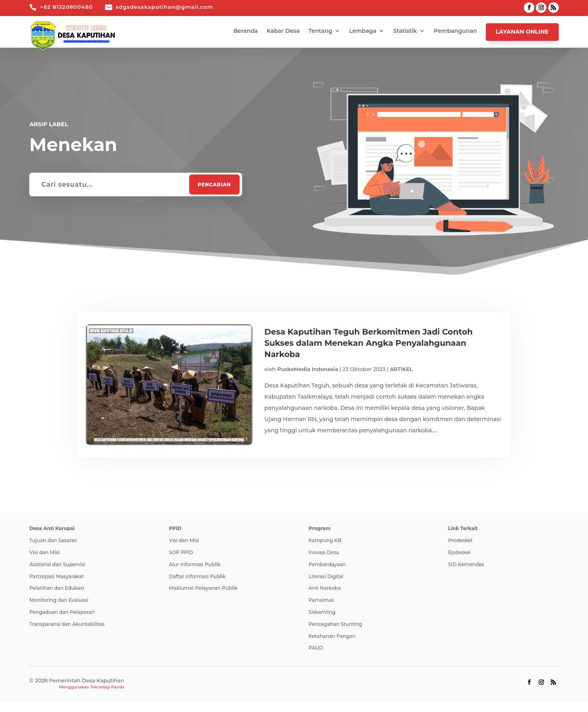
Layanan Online (522, 32)
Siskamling (322, 612)
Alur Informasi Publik (195, 565)
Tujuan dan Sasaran (53, 541)
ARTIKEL (401, 369)
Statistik (405, 31)
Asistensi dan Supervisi (57, 565)
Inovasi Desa (324, 553)
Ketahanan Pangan (332, 636)
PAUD (316, 648)
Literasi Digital (326, 577)
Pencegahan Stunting (335, 624)
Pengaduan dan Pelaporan (62, 612)
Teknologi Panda (107, 687)
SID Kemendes (466, 565)
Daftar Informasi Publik (197, 577)
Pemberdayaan (327, 565)
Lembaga (363, 31)
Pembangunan (455, 31)
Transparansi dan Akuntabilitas (67, 624)
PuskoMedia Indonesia (308, 369)
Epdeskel (459, 553)
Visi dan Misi (44, 553)
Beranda (246, 31)
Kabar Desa (283, 31)
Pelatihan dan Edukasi (57, 589)
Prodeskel (460, 541)
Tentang (320, 31)
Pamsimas (321, 600)
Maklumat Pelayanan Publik (203, 589)
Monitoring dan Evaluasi (59, 600)
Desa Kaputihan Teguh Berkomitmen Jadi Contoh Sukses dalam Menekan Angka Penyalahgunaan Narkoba (369, 343)
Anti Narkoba (325, 589)
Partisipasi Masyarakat (57, 577)
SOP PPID (181, 553)
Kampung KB (325, 541)
